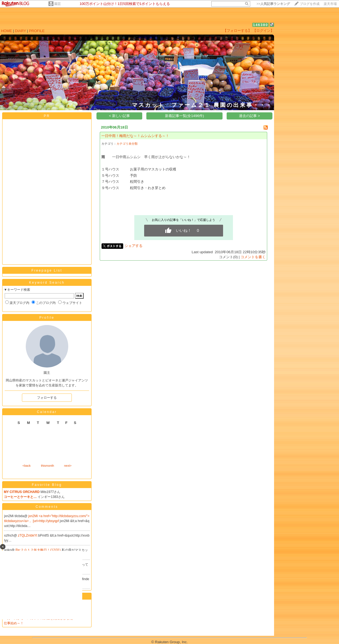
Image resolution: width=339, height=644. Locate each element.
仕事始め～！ (14, 623)
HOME (7, 31)
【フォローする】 (237, 31)
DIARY (21, 31)
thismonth (47, 466)
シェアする (134, 246)
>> (273, 4)
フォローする (47, 398)
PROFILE (37, 31)
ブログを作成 (310, 4)
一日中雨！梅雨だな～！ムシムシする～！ (135, 136)
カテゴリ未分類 (127, 144)
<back (27, 466)
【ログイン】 (263, 31)
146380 (260, 25)
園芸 (58, 4)
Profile (47, 318)
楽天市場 (330, 4)
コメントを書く (253, 257)
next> (68, 466)
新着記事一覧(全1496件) (185, 116)
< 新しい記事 (120, 116)
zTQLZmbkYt (28, 535)
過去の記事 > (250, 116)
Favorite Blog (47, 485)
